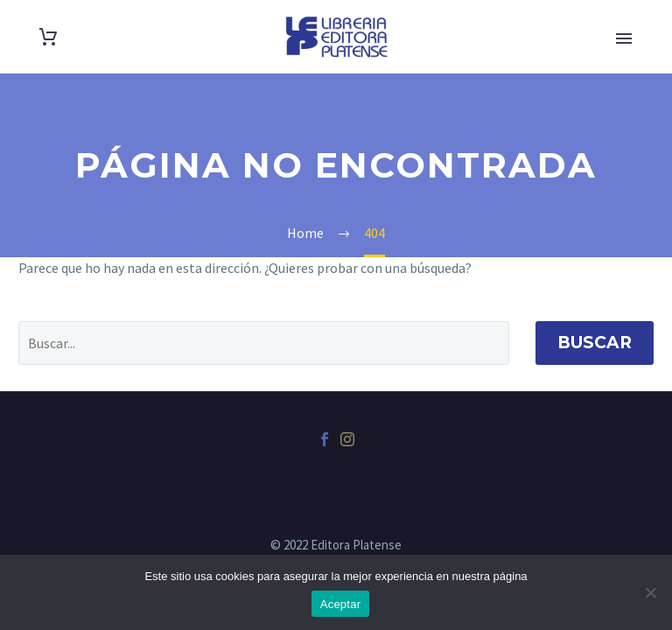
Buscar (595, 343)
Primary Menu (624, 38)
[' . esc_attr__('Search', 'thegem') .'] (264, 343)
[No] (650, 592)
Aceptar (341, 604)
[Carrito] (48, 37)
